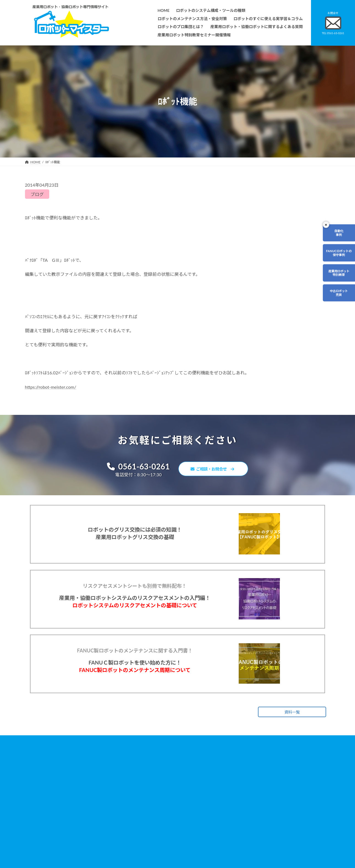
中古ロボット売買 (332, 317)
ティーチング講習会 (142, 823)
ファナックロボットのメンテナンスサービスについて (167, 839)
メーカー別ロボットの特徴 (147, 831)
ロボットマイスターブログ (251, 828)
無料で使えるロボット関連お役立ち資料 (261, 784)
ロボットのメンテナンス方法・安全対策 (157, 792)
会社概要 (134, 847)
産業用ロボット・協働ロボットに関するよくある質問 (259, 795)
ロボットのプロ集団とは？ (147, 808)
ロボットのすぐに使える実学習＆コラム (157, 800)
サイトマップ (241, 820)
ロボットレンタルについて (147, 816)
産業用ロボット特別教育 (332, 290)
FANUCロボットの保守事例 (332, 263)
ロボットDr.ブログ (245, 836)
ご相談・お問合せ (216, 470)
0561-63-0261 (134, 467)
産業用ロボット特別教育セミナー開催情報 (159, 855)
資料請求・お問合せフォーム (253, 805)
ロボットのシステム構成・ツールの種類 (157, 784)
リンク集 (238, 812)
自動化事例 (332, 236)
